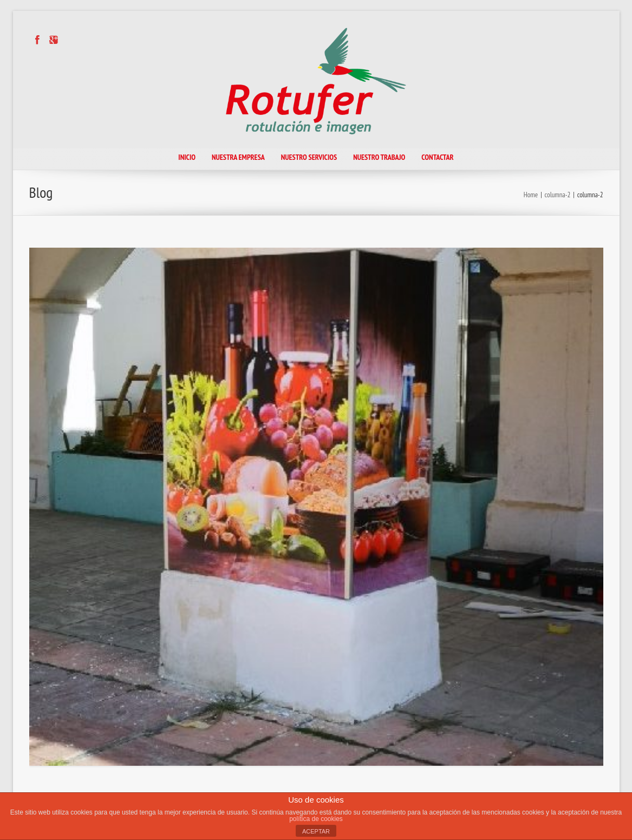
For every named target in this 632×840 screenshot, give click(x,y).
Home (531, 195)
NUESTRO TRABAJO (379, 157)
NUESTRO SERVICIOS (309, 157)
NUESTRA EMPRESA (238, 157)
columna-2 (558, 195)
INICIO (187, 157)
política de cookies (316, 819)
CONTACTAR (437, 157)
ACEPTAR (316, 831)
